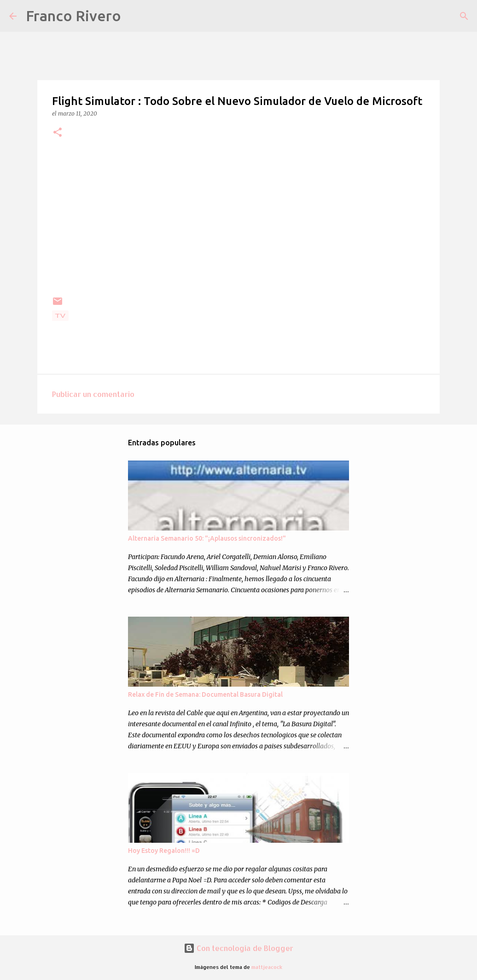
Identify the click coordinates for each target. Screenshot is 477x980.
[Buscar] (134, 16)
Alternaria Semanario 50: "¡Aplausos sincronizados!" (207, 538)
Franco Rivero (73, 16)
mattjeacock (267, 967)
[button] (58, 133)
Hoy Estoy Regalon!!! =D (164, 851)
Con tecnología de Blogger (238, 948)
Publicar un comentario (93, 394)
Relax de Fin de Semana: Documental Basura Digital (205, 694)
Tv (60, 316)
